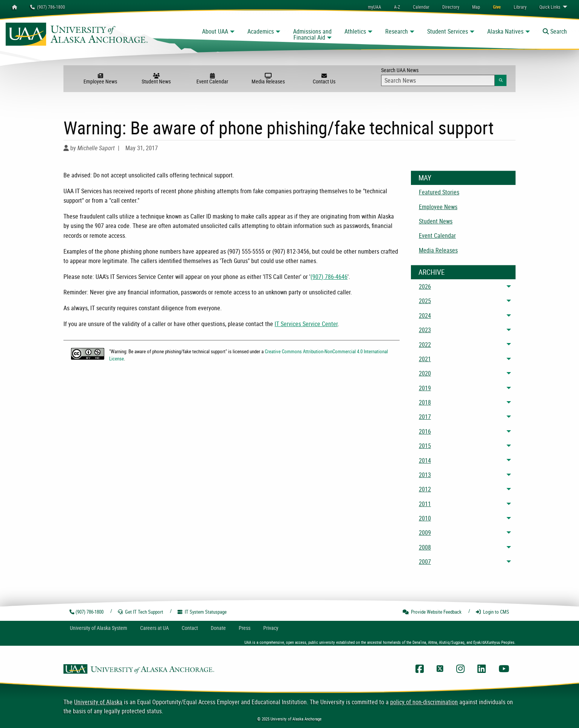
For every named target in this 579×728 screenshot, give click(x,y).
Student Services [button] (448, 31)
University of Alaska (98, 702)
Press (245, 628)
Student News (156, 79)
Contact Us (324, 79)
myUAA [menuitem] (374, 7)
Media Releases (268, 79)
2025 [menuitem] (425, 301)
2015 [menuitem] (425, 446)
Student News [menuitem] (436, 221)
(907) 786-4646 (329, 277)
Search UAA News (444, 76)
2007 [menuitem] (425, 562)
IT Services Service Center (306, 324)
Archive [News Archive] (432, 272)
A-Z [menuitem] (397, 7)
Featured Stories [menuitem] (439, 192)
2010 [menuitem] (425, 518)
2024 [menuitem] (425, 316)
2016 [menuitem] (425, 431)
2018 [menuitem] (425, 402)
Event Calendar (212, 79)
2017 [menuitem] (425, 417)
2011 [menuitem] (425, 504)
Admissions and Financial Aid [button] (312, 34)
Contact (190, 628)
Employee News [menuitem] (438, 207)
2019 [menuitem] (425, 388)
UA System (99, 628)
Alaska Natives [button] (505, 31)
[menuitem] (421, 7)
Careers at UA (154, 628)
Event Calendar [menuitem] (437, 235)
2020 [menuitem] (425, 373)
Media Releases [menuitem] (438, 250)
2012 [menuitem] (425, 489)
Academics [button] (261, 31)
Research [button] (397, 31)
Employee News (100, 79)
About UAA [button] (215, 31)
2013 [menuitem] (425, 475)
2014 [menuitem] (425, 460)
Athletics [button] (355, 31)
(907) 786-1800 (48, 7)
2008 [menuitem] (425, 547)
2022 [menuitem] (425, 345)
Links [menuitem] (550, 7)
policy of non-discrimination (424, 702)
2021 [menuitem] (425, 359)
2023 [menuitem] (425, 330)
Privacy (271, 628)
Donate (218, 628)
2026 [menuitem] (425, 286)
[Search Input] (438, 80)
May (425, 178)
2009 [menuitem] (425, 533)
